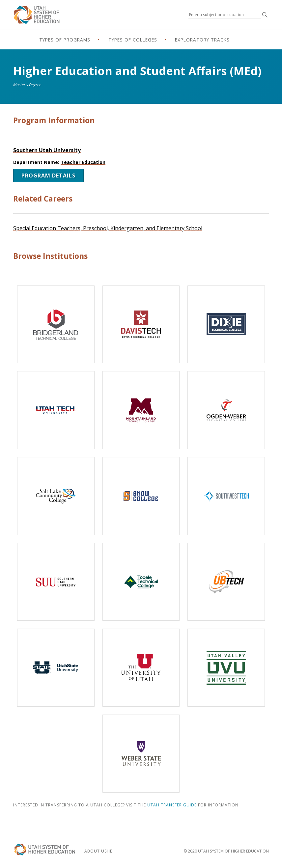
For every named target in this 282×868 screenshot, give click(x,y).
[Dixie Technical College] (226, 325)
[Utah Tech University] (56, 410)
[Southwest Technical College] (226, 496)
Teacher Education (83, 162)
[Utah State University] (56, 668)
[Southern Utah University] (56, 582)
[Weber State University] (141, 754)
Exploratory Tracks (219, 40)
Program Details (48, 176)
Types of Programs (48, 40)
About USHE (104, 850)
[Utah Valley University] (226, 668)
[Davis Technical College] (141, 325)
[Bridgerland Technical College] (56, 325)
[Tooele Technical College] (141, 582)
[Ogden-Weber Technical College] (226, 410)
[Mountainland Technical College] (141, 410)
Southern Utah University (47, 150)
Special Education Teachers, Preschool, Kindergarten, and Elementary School (108, 228)
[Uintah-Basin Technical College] (226, 582)
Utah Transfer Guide (172, 805)
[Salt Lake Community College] (56, 496)
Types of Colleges (132, 40)
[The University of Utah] (141, 668)
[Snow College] (141, 496)
